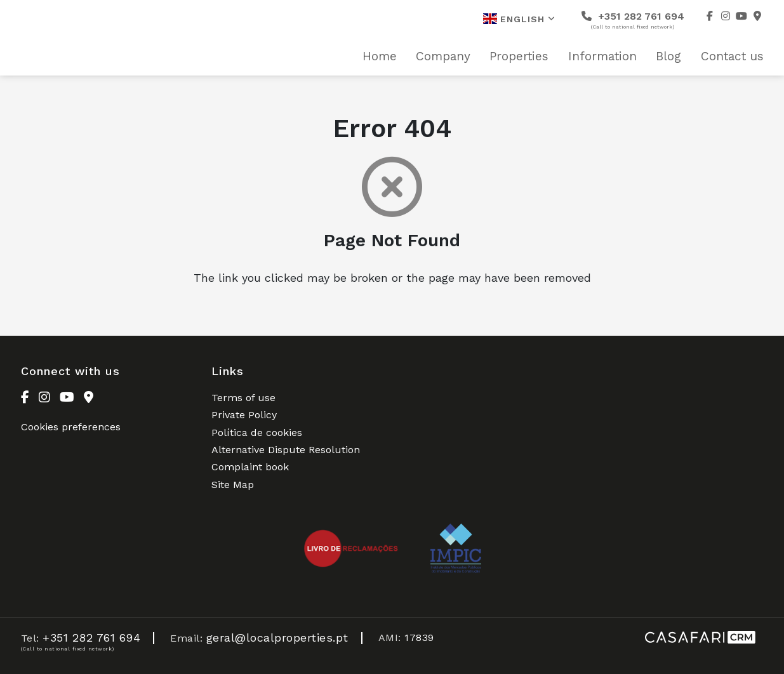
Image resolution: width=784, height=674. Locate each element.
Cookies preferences (71, 427)
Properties (519, 56)
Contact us (732, 56)
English (519, 19)
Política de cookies (257, 433)
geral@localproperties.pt (277, 638)
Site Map (233, 485)
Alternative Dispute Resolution (286, 450)
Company (443, 56)
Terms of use (243, 398)
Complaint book (250, 467)
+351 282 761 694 (633, 20)
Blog (668, 56)
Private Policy (244, 415)
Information (602, 56)
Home (380, 56)
